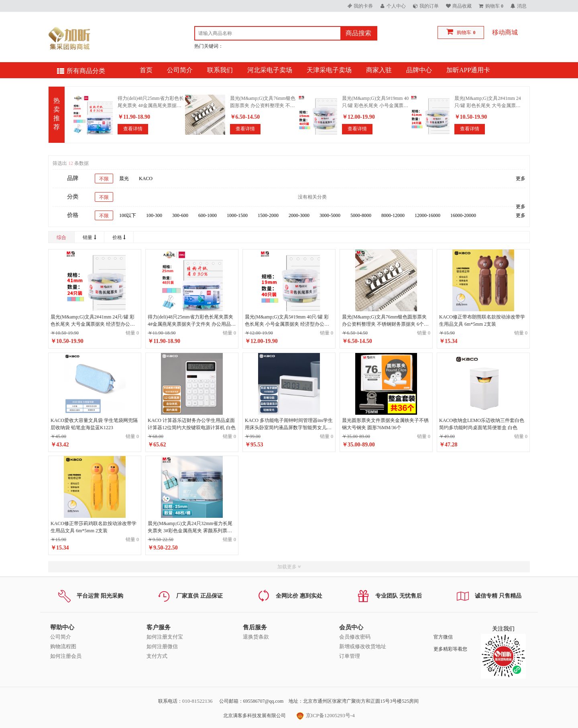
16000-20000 (463, 215)
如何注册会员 (66, 656)
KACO (146, 178)
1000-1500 (237, 215)
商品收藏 (462, 6)
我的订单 (429, 6)
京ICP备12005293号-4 (325, 715)
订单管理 (350, 656)
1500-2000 (268, 215)
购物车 (464, 32)
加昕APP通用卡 (468, 70)
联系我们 (220, 70)
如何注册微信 (162, 646)
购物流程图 (63, 646)
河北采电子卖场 (270, 70)
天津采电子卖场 (329, 70)
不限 (104, 179)
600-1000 (208, 215)
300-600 (180, 215)
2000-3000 (299, 215)
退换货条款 (256, 637)
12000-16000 (427, 215)
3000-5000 (330, 215)
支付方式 (157, 656)
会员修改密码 (355, 637)
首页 (146, 70)
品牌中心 (419, 70)
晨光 (124, 178)
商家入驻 (379, 70)
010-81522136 (197, 701)
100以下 (128, 215)
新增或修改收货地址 (363, 646)
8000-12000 (393, 215)
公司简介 (180, 70)
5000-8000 (361, 215)
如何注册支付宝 (165, 637)
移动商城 (505, 32)
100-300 (154, 215)
